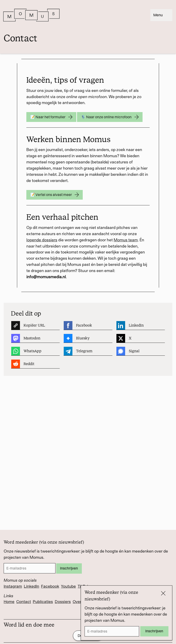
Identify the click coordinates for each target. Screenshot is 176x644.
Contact (24, 602)
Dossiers (63, 602)
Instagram (13, 586)
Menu (161, 15)
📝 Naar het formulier (51, 117)
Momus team (126, 240)
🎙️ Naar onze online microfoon (110, 117)
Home (9, 602)
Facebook (50, 586)
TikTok (83, 586)
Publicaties (43, 602)
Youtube (68, 586)
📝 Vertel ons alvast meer (55, 195)
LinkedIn (32, 586)
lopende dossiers (42, 240)
